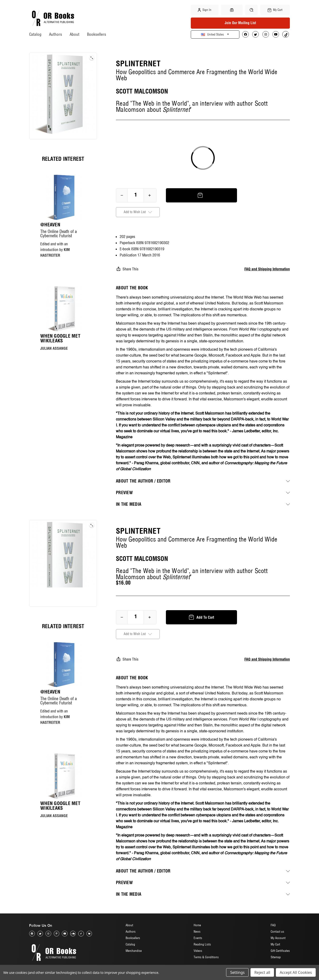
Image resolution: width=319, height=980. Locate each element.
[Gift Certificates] (232, 10)
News (197, 932)
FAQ (273, 925)
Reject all (262, 972)
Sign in (205, 10)
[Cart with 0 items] (275, 10)
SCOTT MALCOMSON (142, 91)
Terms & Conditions (206, 957)
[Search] (251, 10)
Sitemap (276, 957)
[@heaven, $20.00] (63, 197)
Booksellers (97, 34)
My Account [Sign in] (278, 938)
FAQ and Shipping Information (267, 269)
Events (198, 938)
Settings (237, 972)
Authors (56, 34)
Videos (198, 951)
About (75, 34)
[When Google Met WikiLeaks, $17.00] (63, 309)
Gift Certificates (280, 951)
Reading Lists (202, 944)
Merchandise (134, 951)
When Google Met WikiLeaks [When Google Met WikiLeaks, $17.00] (60, 338)
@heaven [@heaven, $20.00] (50, 225)
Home (197, 925)
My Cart (275, 944)
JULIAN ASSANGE (54, 348)
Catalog (35, 34)
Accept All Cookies (296, 972)
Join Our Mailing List (240, 23)
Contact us (277, 932)
